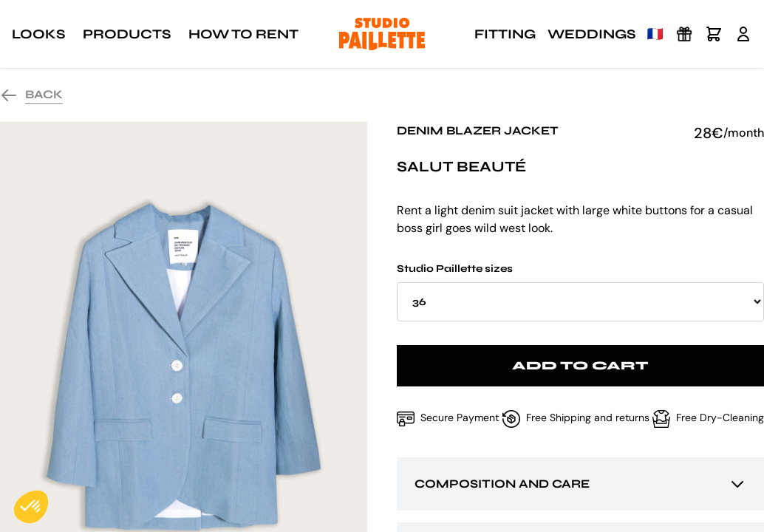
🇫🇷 (655, 34)
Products (127, 34)
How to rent (243, 34)
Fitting (505, 34)
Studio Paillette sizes (580, 292)
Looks (38, 34)
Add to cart (580, 365)
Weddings (591, 34)
